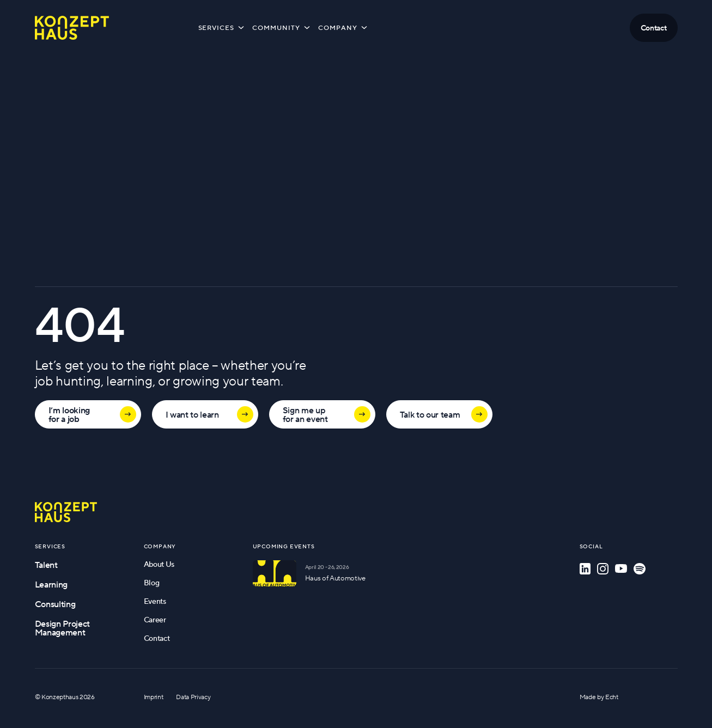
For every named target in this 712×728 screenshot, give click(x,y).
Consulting (55, 604)
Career (155, 620)
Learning (51, 584)
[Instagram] (603, 569)
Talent (46, 565)
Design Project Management (63, 628)
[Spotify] (640, 569)
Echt (612, 697)
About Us (159, 564)
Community (282, 27)
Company (343, 27)
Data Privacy (193, 697)
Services (222, 27)
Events (155, 601)
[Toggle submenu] (241, 27)
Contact (157, 638)
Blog (152, 583)
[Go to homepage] (66, 512)
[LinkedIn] (585, 569)
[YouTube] (621, 569)
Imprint (154, 697)
